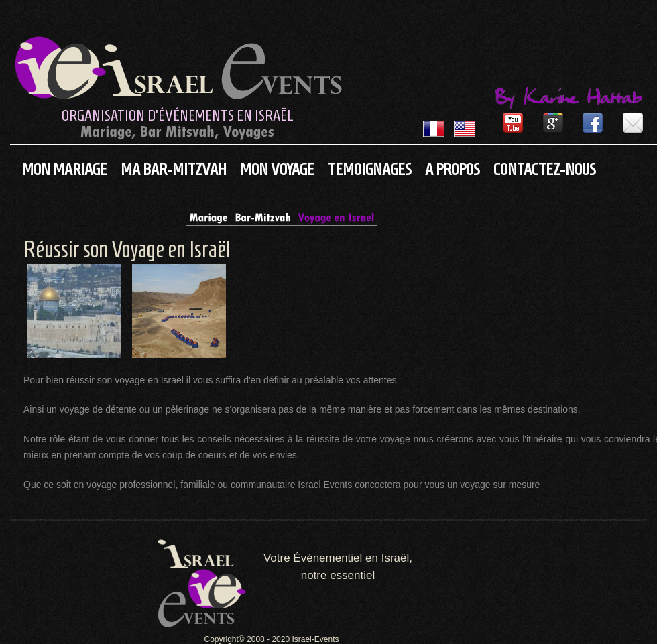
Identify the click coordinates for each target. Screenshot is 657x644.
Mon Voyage (277, 169)
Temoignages (370, 169)
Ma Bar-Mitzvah (174, 169)
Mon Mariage (65, 169)
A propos (453, 169)
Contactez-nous (545, 169)
